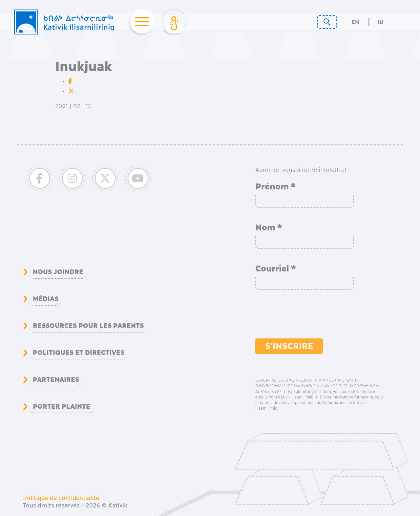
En (355, 22)
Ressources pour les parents (88, 326)
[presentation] (305, 317)
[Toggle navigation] (140, 22)
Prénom (276, 186)
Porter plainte (62, 406)
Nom (269, 227)
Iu (380, 22)
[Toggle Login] (174, 22)
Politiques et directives (79, 353)
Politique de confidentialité (61, 498)
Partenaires (56, 379)
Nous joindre (58, 272)
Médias (46, 299)
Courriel (276, 269)
